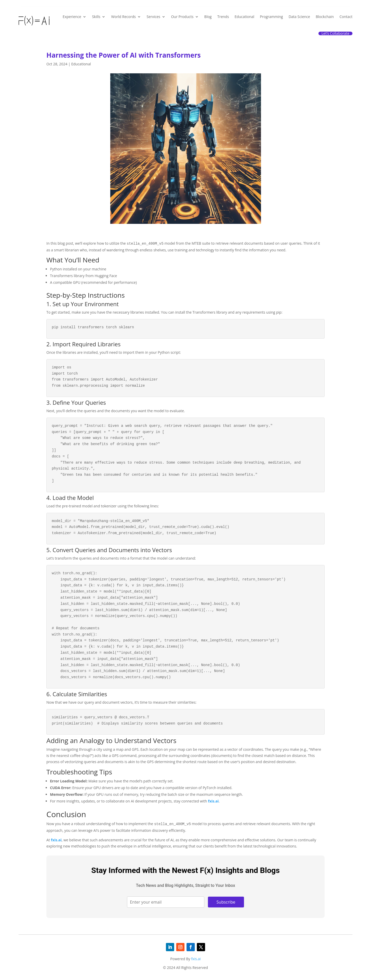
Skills (96, 17)
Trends (223, 17)
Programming (271, 17)
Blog (208, 17)
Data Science (299, 17)
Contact (346, 17)
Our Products (182, 17)
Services (153, 17)
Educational (244, 17)
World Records (123, 17)
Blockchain (325, 17)
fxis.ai (213, 801)
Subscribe (226, 902)
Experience (72, 17)
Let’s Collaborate (335, 33)
